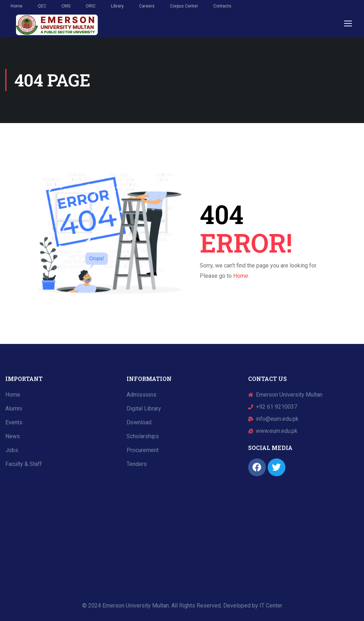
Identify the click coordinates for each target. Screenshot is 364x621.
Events (14, 422)
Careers (147, 6)
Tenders (137, 464)
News (13, 436)
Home (17, 6)
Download (139, 422)
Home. (241, 276)
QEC (42, 6)
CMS (66, 6)
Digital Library (144, 408)
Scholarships (143, 436)
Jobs (12, 450)
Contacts (222, 6)
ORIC (91, 6)
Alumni (14, 408)
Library (117, 6)
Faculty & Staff (24, 464)
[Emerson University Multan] (61, 530)
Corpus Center (184, 6)
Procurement (143, 450)
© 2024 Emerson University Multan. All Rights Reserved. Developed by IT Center (182, 606)
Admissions (141, 395)
